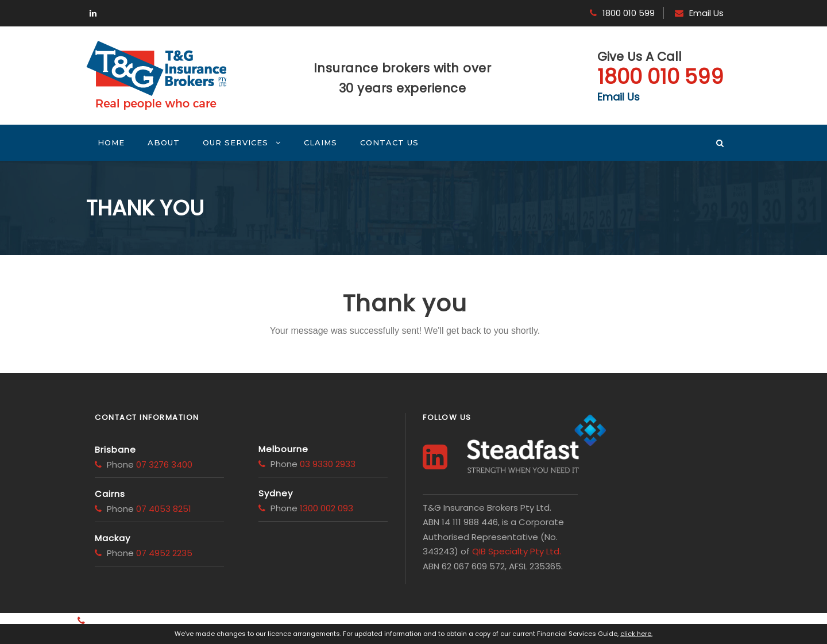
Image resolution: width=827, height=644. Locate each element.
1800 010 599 (629, 13)
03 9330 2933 (328, 464)
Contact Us (389, 142)
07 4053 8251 (164, 509)
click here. (636, 634)
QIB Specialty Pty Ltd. (517, 551)
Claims (320, 142)
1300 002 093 (326, 508)
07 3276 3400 (164, 464)
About (164, 142)
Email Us (706, 13)
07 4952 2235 (164, 553)
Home (111, 142)
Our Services (235, 142)
